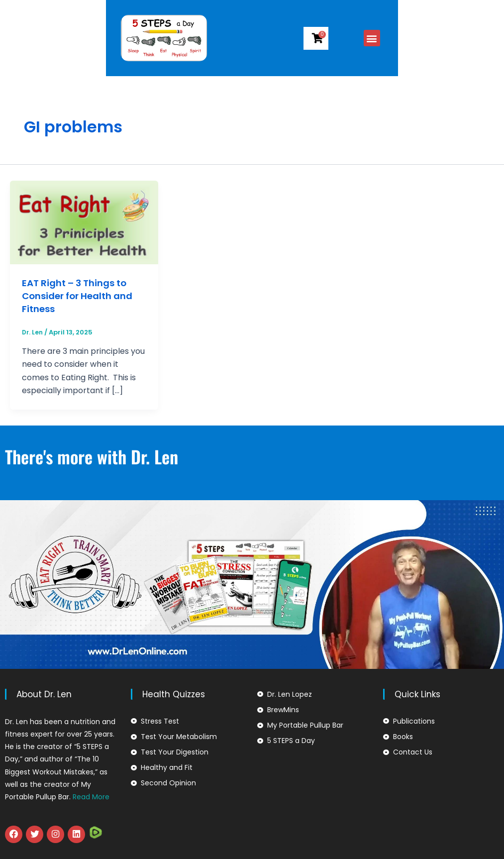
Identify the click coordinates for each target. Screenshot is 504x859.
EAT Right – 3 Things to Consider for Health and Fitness (83, 296)
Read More (91, 797)
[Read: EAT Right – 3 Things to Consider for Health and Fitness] (84, 222)
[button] (469, 38)
